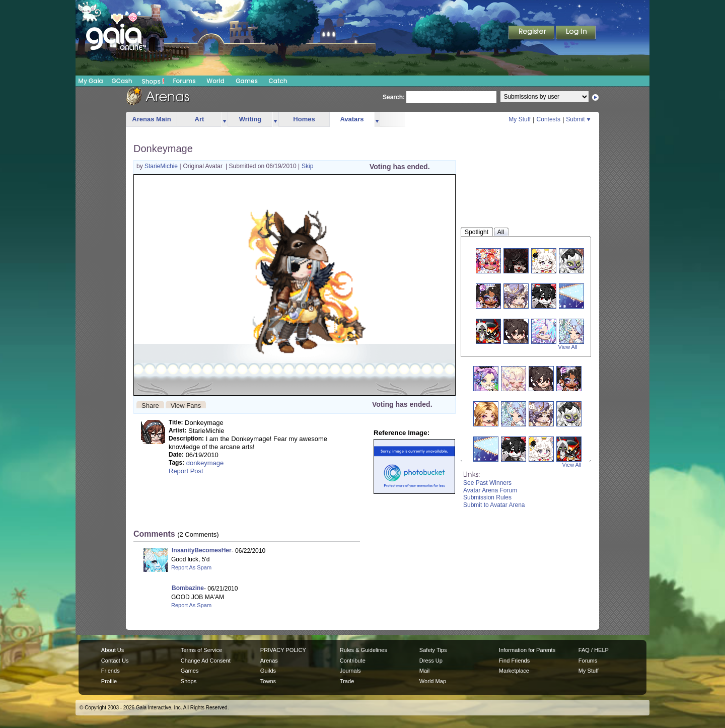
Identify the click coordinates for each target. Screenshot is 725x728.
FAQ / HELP (594, 650)
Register (532, 33)
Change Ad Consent (206, 661)
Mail (424, 671)
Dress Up (431, 661)
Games (247, 81)
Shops (153, 81)
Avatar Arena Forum (490, 490)
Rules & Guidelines (364, 650)
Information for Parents (527, 650)
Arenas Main (151, 119)
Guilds (268, 671)
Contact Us (115, 661)
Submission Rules (487, 497)
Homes (304, 119)
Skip (307, 166)
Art (200, 119)
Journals (350, 671)
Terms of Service (201, 650)
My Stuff (520, 119)
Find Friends (514, 661)
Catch (278, 81)
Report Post (186, 471)
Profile (109, 681)
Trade (347, 681)
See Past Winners (487, 483)
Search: (394, 97)
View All (568, 347)
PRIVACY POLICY (283, 650)
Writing (250, 119)
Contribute (353, 661)
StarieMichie (162, 166)
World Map (433, 681)
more (225, 120)
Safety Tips (433, 650)
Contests (549, 119)
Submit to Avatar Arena (494, 505)
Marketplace (514, 671)
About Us (113, 650)
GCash (122, 81)
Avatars (352, 119)
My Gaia (90, 81)
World (215, 81)
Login (576, 33)
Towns (268, 681)
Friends (111, 671)
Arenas (269, 661)
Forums (184, 81)
